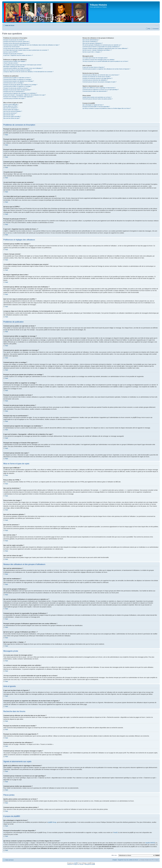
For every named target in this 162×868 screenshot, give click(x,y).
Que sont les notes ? (9, 115)
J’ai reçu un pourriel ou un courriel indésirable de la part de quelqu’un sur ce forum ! (105, 61)
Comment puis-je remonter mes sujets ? (14, 98)
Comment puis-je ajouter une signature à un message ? (19, 81)
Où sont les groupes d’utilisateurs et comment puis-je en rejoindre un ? (102, 45)
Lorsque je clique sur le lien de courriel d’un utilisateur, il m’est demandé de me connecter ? (28, 72)
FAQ (149, 29)
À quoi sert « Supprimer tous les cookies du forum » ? (18, 55)
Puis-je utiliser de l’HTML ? (11, 106)
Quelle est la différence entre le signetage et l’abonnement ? (99, 88)
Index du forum (10, 25)
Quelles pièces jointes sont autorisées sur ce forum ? (97, 97)
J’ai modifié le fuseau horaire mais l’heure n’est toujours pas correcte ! (23, 65)
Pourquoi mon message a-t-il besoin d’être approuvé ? (18, 97)
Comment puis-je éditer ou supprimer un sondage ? (17, 86)
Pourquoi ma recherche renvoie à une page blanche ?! (97, 78)
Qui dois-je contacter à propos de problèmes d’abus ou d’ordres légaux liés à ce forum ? (107, 108)
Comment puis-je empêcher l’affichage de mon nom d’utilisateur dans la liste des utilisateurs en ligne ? (31, 45)
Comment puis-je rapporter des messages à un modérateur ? (20, 93)
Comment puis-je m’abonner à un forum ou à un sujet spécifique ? (101, 90)
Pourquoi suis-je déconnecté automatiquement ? (17, 43)
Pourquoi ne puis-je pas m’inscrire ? (13, 54)
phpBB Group (52, 822)
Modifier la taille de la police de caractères (157, 25)
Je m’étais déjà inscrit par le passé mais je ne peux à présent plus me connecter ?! (26, 50)
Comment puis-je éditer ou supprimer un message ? (18, 79)
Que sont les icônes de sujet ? (12, 118)
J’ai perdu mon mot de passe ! (12, 47)
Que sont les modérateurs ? (90, 41)
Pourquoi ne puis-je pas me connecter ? (14, 40)
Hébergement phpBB (90, 864)
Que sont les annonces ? (10, 113)
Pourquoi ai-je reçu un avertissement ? (14, 91)
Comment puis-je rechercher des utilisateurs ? (95, 80)
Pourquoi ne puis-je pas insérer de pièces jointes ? (17, 90)
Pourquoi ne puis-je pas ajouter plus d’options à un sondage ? (20, 85)
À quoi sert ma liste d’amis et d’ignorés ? (94, 67)
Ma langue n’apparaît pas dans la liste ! (14, 66)
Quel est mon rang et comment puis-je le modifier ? (17, 70)
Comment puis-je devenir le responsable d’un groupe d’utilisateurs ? (101, 47)
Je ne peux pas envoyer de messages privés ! (95, 58)
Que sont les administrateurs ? (91, 40)
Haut (6, 135)
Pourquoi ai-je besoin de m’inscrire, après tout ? (16, 41)
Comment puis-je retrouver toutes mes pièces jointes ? (98, 99)
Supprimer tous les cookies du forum (128, 860)
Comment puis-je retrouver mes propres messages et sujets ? (100, 82)
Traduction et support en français (75, 864)
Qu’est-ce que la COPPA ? (11, 52)
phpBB (76, 863)
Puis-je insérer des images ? (11, 110)
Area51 (116, 832)
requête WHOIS (150, 843)
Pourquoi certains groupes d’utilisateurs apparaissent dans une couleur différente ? (105, 48)
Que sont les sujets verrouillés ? (12, 116)
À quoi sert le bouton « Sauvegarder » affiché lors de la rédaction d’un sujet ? (25, 95)
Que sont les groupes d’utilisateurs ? (93, 43)
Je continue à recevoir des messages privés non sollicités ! (99, 60)
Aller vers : (114, 855)
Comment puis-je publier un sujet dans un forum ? (17, 78)
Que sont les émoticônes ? (11, 108)
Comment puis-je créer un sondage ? (14, 83)
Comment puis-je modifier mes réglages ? (15, 61)
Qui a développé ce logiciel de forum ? (93, 105)
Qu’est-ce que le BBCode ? (11, 104)
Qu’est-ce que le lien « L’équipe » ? (92, 52)
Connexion (156, 29)
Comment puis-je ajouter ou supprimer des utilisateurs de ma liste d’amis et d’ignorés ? (106, 69)
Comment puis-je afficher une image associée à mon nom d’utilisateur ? (23, 68)
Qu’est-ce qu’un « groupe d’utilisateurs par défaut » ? (97, 50)
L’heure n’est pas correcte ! (11, 63)
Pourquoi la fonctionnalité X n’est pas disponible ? (96, 107)
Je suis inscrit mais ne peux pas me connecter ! (16, 48)
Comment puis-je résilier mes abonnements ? (95, 91)
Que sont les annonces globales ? (13, 111)
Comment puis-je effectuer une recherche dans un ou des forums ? (101, 75)
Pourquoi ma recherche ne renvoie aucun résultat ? (97, 77)
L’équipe (115, 860)
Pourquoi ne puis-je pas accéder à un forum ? (16, 88)
